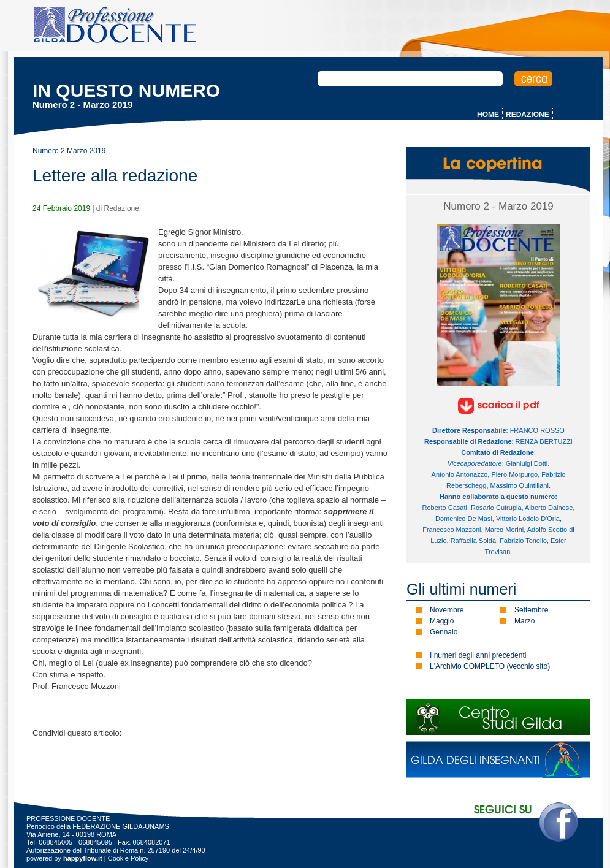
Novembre (447, 610)
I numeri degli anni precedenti (478, 655)
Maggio (442, 621)
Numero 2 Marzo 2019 (69, 151)
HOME (488, 115)
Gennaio (444, 632)
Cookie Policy (128, 858)
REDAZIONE (528, 115)
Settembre (531, 610)
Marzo (524, 621)
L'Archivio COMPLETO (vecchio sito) (490, 666)
